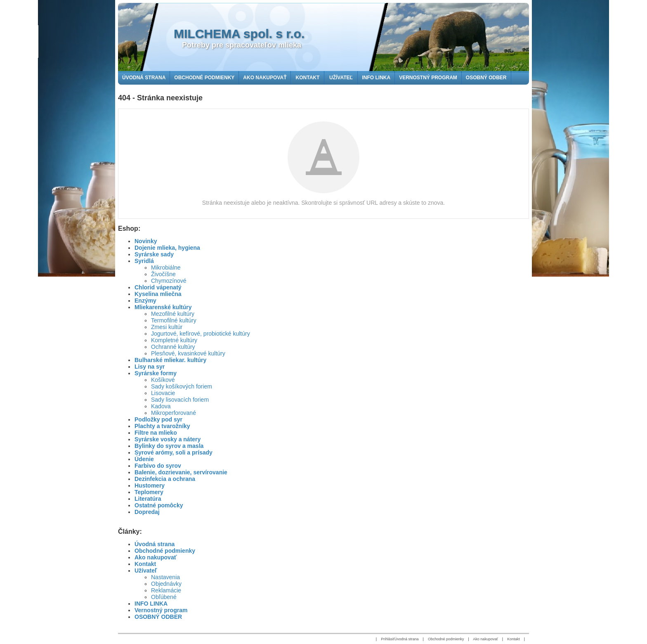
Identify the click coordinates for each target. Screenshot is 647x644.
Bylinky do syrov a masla (169, 446)
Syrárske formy (156, 373)
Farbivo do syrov (158, 466)
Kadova (161, 406)
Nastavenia (165, 577)
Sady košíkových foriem (182, 386)
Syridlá (144, 261)
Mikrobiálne (166, 268)
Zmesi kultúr (167, 327)
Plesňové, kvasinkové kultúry (188, 353)
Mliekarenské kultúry (163, 307)
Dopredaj (147, 512)
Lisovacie (163, 393)
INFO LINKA (151, 604)
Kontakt (145, 564)
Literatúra (148, 499)
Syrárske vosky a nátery (168, 439)
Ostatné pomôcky (159, 505)
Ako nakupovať (156, 557)
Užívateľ (146, 571)
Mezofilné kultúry (173, 314)
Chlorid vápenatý (158, 287)
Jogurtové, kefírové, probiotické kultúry (201, 334)
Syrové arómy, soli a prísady (174, 452)
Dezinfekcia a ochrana (165, 479)
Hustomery (150, 485)
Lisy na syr (150, 367)
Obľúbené (164, 597)
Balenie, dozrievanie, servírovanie (181, 472)
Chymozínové (169, 281)
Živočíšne (163, 274)
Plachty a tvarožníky (162, 426)
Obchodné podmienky (165, 551)
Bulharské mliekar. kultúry (170, 360)
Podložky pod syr (158, 419)
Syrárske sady (154, 254)
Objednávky (166, 584)
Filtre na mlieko (156, 433)
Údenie (144, 459)
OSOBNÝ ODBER (158, 617)
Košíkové (163, 380)
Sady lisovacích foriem (180, 400)
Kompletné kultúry (174, 340)
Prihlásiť (388, 639)
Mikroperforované (174, 413)
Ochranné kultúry (173, 347)
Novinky (146, 241)
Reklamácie (166, 590)
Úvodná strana (155, 544)
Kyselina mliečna (158, 294)
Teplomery (149, 492)
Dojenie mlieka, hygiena (167, 248)
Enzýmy (145, 301)
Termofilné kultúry (174, 320)
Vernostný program (161, 610)
